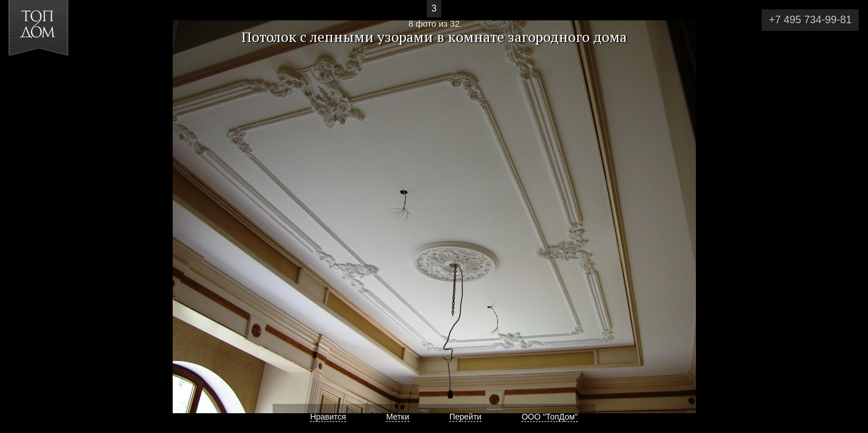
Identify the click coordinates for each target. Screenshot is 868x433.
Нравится (328, 417)
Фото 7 (22, 216)
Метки (398, 417)
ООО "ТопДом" (549, 417)
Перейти (465, 417)
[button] (51, 76)
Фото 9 (846, 216)
